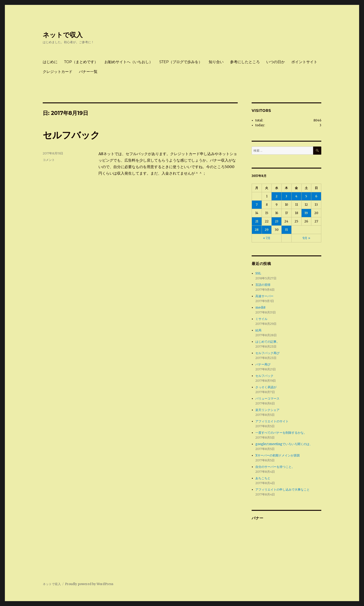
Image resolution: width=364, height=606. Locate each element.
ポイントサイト (304, 62)
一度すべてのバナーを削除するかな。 (281, 433)
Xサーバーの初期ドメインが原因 (278, 455)
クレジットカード (58, 72)
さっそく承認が (266, 387)
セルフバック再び (267, 353)
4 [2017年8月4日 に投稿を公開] (296, 196)
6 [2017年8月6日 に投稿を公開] (316, 196)
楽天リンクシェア (267, 410)
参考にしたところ (245, 62)
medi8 (260, 308)
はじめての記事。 (267, 342)
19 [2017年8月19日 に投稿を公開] (306, 213)
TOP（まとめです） (81, 62)
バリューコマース (267, 399)
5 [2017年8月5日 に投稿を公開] (306, 196)
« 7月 (267, 238)
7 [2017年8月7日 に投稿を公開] (257, 205)
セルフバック (71, 135)
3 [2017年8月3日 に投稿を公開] (286, 196)
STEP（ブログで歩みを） (181, 62)
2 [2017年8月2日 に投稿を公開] (276, 196)
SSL (258, 273)
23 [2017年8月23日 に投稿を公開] (277, 221)
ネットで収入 (63, 35)
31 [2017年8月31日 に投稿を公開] (286, 230)
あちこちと (263, 478)
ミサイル (261, 319)
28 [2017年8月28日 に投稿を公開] (257, 230)
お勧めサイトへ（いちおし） (129, 62)
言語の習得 (263, 285)
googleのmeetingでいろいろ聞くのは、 (284, 444)
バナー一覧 (88, 72)
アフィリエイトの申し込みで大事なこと (283, 490)
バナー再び (263, 364)
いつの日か (276, 62)
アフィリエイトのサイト (272, 421)
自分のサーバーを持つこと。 (275, 467)
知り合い (216, 62)
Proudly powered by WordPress (89, 584)
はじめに (50, 62)
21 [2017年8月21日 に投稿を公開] (257, 221)
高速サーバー (264, 296)
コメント (49, 160)
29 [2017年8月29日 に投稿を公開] (267, 230)
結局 (258, 330)
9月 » (306, 238)
